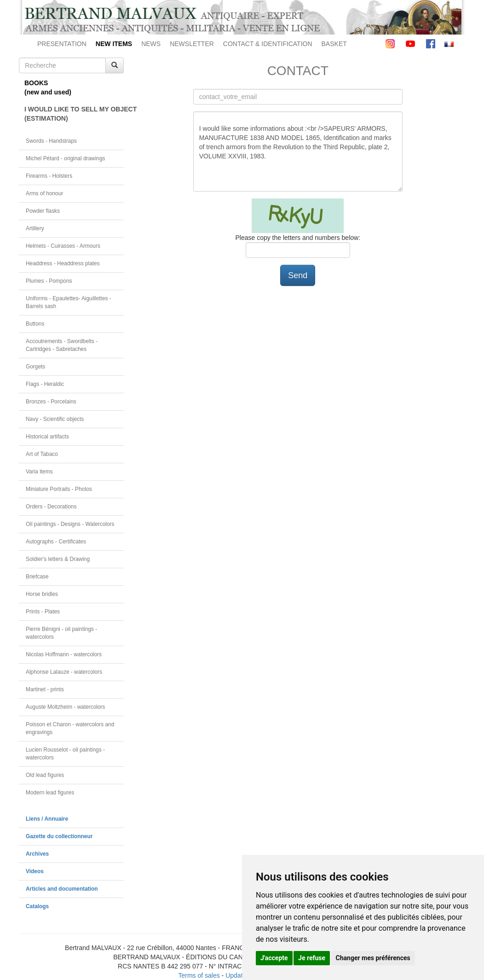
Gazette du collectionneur (59, 836)
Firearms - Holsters (49, 176)
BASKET (334, 44)
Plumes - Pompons (49, 281)
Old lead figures (45, 775)
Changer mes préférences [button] (373, 958)
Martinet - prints (45, 689)
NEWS (151, 44)
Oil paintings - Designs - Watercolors (70, 524)
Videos (35, 871)
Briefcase (37, 577)
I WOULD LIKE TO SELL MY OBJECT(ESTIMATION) (74, 114)
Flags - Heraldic (45, 384)
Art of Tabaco (42, 454)
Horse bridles (42, 594)
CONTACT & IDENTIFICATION (268, 44)
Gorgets (35, 367)
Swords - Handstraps (51, 141)
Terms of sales (199, 975)
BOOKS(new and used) (48, 87)
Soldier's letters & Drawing (58, 559)
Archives (37, 854)
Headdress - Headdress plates (63, 263)
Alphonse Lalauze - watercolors (64, 672)
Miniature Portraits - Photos (59, 489)
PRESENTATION (62, 44)
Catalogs (37, 906)
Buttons (35, 324)
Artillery (35, 228)
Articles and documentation (62, 889)
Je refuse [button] (312, 958)
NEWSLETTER (192, 44)
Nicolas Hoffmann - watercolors (64, 654)
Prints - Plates (43, 612)
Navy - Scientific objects (55, 419)
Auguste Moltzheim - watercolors (65, 707)
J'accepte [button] (274, 958)
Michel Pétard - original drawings (66, 158)
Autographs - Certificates (56, 542)
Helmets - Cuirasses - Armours (63, 246)
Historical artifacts (47, 437)
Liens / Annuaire (47, 819)
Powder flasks (43, 211)
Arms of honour (44, 193)
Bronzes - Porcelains (51, 402)
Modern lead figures (50, 793)
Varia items (39, 472)
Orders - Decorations (51, 507)
